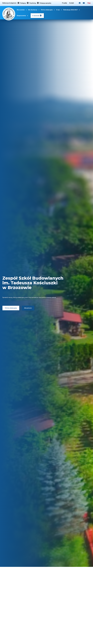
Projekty (64, 3)
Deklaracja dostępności (9, 3)
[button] (22, 10)
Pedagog (22, 3)
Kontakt (72, 3)
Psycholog (31, 3)
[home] (9, 14)
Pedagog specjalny (44, 3)
